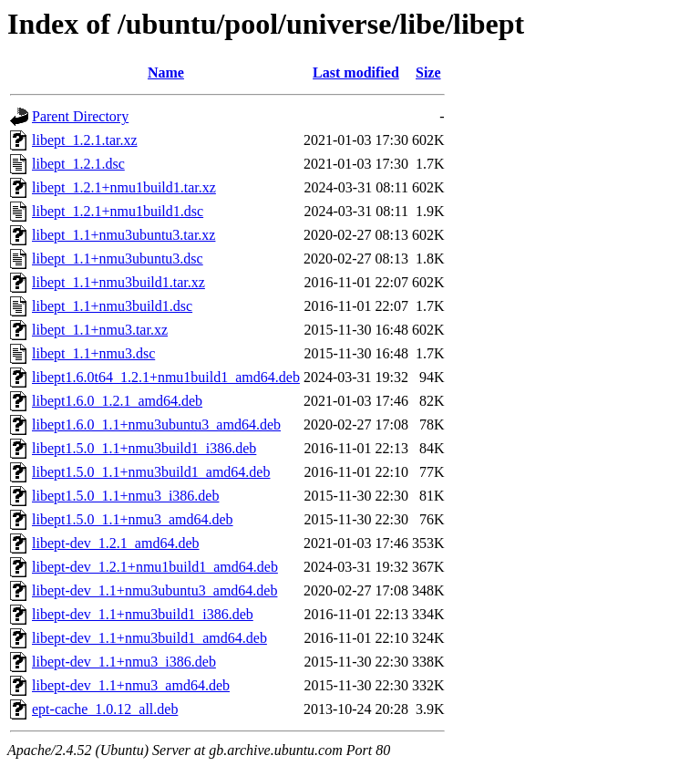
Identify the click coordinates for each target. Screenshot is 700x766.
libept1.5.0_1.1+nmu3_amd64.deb (133, 519)
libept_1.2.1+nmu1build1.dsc (118, 211)
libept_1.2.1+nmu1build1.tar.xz (124, 187)
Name (166, 72)
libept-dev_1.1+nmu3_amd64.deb (131, 685)
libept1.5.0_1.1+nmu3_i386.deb (125, 496)
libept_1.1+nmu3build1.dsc (112, 306)
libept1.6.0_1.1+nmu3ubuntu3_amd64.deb (156, 424)
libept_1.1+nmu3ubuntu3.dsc (118, 259)
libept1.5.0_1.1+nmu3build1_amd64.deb (151, 472)
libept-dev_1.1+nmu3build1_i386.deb (143, 614)
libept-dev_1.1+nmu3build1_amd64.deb (149, 638)
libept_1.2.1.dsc (78, 164)
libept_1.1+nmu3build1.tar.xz (118, 282)
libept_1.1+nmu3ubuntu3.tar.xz (124, 235)
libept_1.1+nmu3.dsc (93, 353)
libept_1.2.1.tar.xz (85, 140)
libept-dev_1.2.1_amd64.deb (116, 543)
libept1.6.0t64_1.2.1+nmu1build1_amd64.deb (166, 377)
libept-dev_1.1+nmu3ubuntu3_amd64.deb (154, 590)
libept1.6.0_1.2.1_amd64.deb (117, 401)
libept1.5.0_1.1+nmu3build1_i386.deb (144, 448)
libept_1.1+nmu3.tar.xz (100, 330)
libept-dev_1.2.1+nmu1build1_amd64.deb (155, 567)
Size (428, 72)
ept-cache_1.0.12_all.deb (105, 709)
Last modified (356, 72)
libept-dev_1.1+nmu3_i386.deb (124, 662)
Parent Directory (80, 116)
